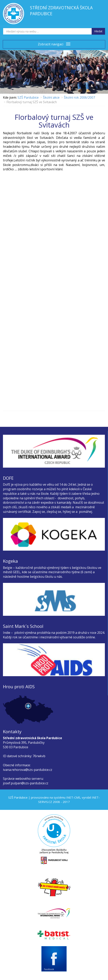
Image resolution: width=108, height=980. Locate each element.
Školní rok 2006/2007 (79, 97)
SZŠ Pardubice (28, 97)
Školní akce (51, 97)
